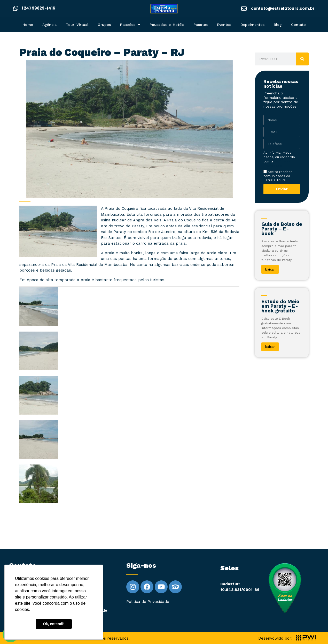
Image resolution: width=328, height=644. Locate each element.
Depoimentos (252, 25)
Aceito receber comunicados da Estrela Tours (278, 176)
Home (28, 25)
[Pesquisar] (302, 59)
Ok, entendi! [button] (54, 624)
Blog (278, 25)
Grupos (104, 25)
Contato (298, 25)
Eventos (224, 25)
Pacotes (201, 25)
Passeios (130, 25)
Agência (49, 25)
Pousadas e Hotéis (167, 25)
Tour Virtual (77, 25)
